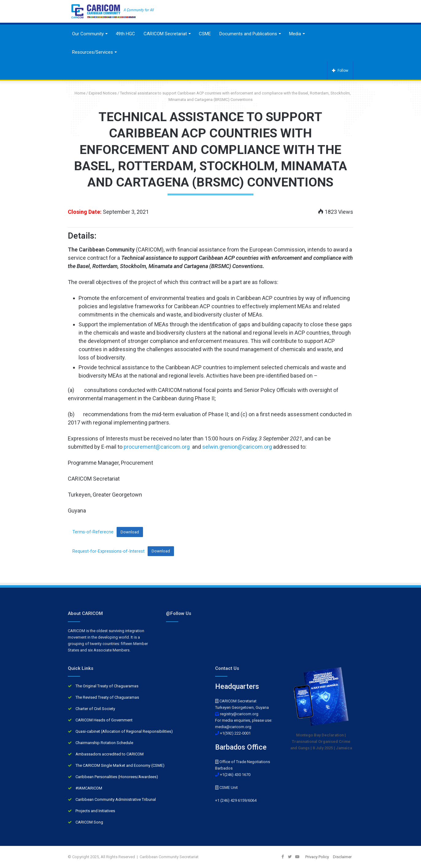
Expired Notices (103, 93)
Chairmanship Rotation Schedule (104, 743)
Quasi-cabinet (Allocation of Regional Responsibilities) (124, 731)
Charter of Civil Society (95, 709)
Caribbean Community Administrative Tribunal (116, 799)
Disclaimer (342, 857)
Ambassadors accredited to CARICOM (110, 754)
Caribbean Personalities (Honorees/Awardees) (117, 777)
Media (295, 34)
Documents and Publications (248, 34)
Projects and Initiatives (95, 811)
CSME (205, 34)
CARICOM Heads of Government (104, 720)
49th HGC (125, 34)
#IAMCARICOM (89, 788)
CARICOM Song (89, 822)
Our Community (88, 34)
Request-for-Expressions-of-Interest (108, 551)
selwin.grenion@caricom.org (237, 447)
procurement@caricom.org (157, 447)
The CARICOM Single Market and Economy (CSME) (120, 765)
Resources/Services (93, 52)
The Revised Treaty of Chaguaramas (107, 697)
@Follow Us (179, 613)
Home (78, 93)
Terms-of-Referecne (93, 532)
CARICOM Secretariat (165, 34)
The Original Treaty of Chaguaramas (107, 686)
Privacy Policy (317, 857)
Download (130, 532)
